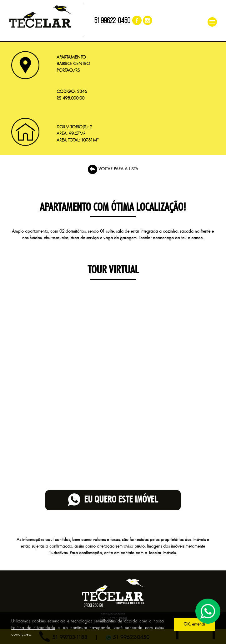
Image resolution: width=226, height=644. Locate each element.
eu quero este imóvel (113, 500)
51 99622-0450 (112, 21)
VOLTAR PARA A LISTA (113, 169)
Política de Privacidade (33, 628)
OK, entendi (194, 624)
